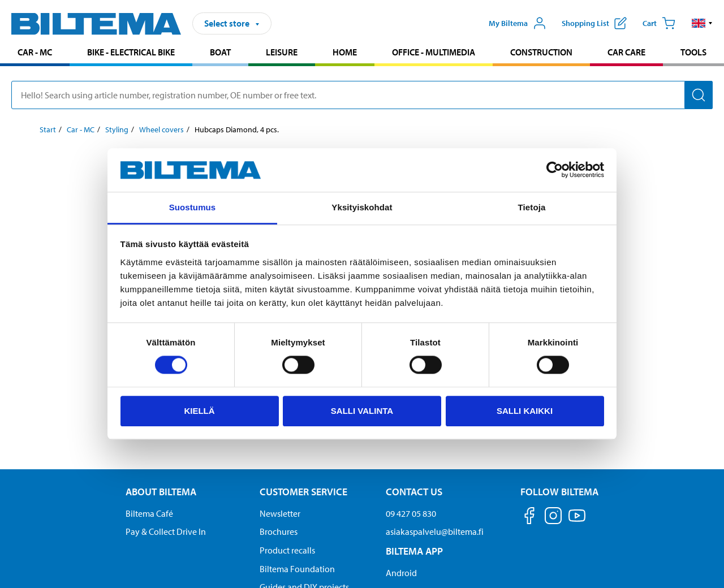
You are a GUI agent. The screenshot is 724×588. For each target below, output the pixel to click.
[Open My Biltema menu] (518, 23)
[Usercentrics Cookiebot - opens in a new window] (555, 170)
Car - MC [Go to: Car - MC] (81, 129)
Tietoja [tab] (532, 207)
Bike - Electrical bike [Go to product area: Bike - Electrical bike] (131, 52)
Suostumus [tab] (193, 207)
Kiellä (199, 411)
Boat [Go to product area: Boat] (220, 52)
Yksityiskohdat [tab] (362, 207)
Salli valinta (362, 411)
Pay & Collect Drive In (166, 531)
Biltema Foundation (297, 569)
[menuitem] (35, 53)
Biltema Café (149, 513)
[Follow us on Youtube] (577, 521)
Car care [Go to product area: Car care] (626, 52)
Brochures (279, 531)
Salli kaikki (525, 411)
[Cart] (659, 23)
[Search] (699, 95)
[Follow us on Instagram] (553, 518)
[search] (362, 95)
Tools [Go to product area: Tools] (693, 52)
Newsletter (280, 513)
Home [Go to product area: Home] (345, 52)
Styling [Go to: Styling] (117, 129)
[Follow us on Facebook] (529, 518)
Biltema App (414, 551)
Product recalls (287, 550)
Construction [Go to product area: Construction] (541, 52)
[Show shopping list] (594, 23)
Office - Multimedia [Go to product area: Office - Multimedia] (434, 52)
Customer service (303, 492)
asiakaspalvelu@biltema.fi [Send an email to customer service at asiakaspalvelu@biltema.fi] (435, 531)
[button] (702, 23)
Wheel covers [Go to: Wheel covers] (161, 129)
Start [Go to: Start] (48, 129)
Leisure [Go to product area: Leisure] (282, 52)
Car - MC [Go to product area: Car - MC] (35, 52)
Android (401, 573)
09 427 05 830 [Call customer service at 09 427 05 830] (411, 513)
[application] (701, 563)
